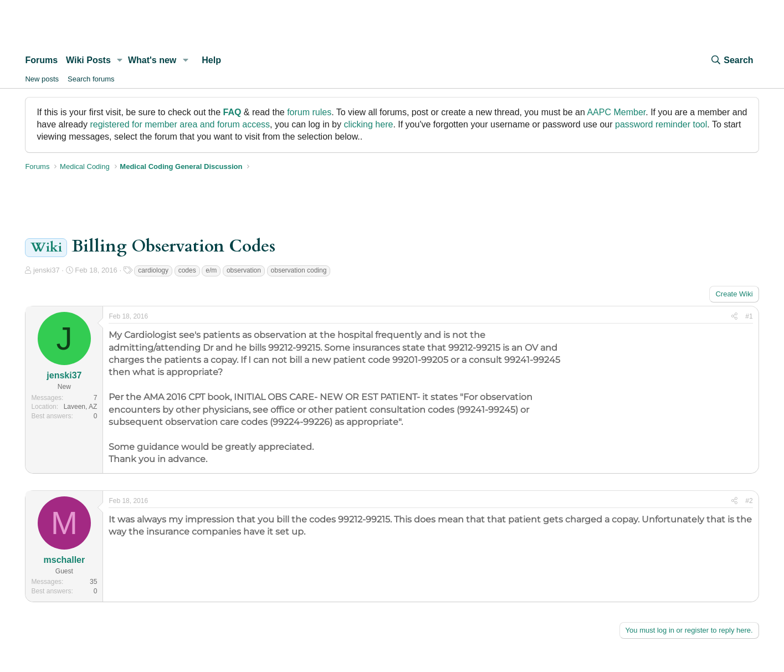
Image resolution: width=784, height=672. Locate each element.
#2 (749, 501)
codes (187, 270)
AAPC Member (616, 112)
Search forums (91, 79)
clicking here (368, 124)
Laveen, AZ (81, 407)
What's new (152, 60)
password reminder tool (661, 124)
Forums (41, 60)
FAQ (232, 112)
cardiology (153, 270)
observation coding (299, 270)
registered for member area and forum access (180, 124)
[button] (120, 60)
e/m (211, 270)
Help (211, 60)
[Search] (731, 60)
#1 (749, 316)
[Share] (734, 317)
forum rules (309, 112)
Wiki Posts (88, 60)
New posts (42, 79)
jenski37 (47, 270)
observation (244, 270)
